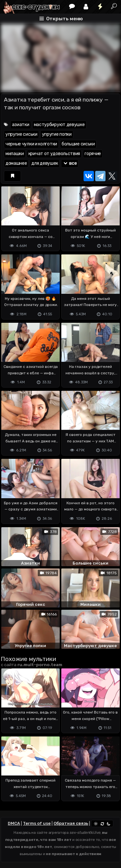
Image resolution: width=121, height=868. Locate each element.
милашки (15, 154)
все (70, 163)
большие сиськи (78, 144)
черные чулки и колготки (31, 144)
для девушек (45, 163)
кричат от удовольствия (54, 154)
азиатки (21, 125)
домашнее (16, 163)
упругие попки (57, 134)
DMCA (14, 823)
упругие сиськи (21, 134)
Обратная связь (71, 823)
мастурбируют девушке (59, 125)
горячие (93, 154)
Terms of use (37, 823)
